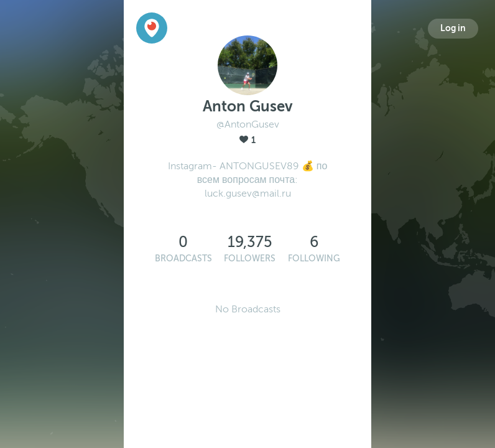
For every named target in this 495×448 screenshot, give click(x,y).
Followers (250, 259)
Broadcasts (183, 259)
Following (314, 259)
